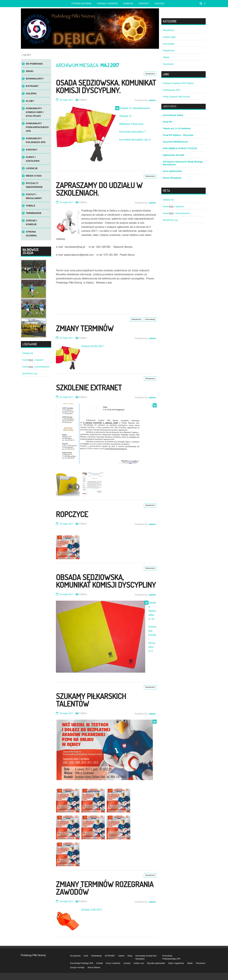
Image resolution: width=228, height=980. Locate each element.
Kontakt (144, 3)
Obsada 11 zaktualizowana (134, 108)
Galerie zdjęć (169, 37)
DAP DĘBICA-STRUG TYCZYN (180, 148)
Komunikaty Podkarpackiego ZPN (37, 127)
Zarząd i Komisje (107, 3)
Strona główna (81, 3)
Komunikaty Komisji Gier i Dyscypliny (35, 112)
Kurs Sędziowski (172, 171)
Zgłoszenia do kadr (174, 155)
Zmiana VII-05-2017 (92, 346)
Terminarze (34, 213)
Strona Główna (31, 234)
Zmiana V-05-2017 (92, 910)
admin (152, 100)
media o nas (34, 176)
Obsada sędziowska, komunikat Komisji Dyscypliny (106, 581)
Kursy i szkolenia (33, 159)
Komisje (128, 3)
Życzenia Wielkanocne (176, 142)
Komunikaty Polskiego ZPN (36, 140)
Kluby (30, 101)
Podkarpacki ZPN (172, 90)
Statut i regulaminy (34, 196)
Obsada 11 (125, 116)
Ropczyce (72, 514)
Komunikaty (150, 319)
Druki (30, 71)
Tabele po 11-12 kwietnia (177, 128)
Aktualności (150, 74)
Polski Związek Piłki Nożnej (176, 97)
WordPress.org (30, 373)
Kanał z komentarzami (36, 367)
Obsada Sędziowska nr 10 (152, 611)
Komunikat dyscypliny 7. (133, 132)
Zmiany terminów (85, 328)
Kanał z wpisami (33, 360)
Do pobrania (34, 64)
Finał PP (168, 122)
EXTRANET (32, 86)
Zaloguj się (28, 353)
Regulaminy (169, 50)
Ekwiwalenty (35, 79)
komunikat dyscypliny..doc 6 (135, 140)
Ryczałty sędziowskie (34, 185)
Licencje (32, 168)
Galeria (159, 3)
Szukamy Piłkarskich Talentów (91, 700)
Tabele (31, 206)
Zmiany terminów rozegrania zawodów (105, 888)
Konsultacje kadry (173, 115)
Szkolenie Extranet (89, 387)
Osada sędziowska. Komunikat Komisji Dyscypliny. (106, 86)
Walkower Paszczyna (131, 124)
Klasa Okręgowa (172, 178)
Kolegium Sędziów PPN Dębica (178, 83)
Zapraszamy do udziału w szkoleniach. (99, 189)
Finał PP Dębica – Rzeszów (178, 135)
